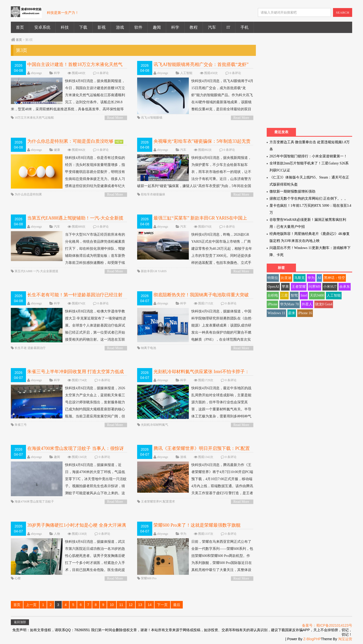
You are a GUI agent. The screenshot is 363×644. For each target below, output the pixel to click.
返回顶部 (20, 622)
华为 (183, 534)
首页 (20, 27)
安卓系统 (42, 27)
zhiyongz (36, 73)
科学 (175, 27)
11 (121, 605)
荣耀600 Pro (149, 578)
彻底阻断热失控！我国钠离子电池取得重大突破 (201, 295)
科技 (65, 27)
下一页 (162, 605)
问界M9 (314, 287)
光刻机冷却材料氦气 (155, 425)
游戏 (120, 27)
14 (150, 605)
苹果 (285, 287)
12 (131, 605)
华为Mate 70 (289, 304)
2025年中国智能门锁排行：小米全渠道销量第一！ (308, 156)
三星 (284, 295)
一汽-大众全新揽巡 (46, 271)
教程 (194, 27)
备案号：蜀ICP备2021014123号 (327, 625)
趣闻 (157, 27)
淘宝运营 (345, 639)
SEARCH (343, 12)
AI (319, 278)
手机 (245, 27)
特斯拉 (273, 278)
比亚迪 (286, 278)
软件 (138, 27)
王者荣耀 (299, 287)
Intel (304, 295)
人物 (57, 534)
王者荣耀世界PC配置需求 (158, 502)
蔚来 (292, 313)
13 (140, 605)
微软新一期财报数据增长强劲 (292, 191)
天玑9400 (317, 295)
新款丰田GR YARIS (154, 271)
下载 (83, 27)
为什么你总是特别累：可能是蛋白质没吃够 (70, 141)
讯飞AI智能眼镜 (152, 118)
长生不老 (21, 348)
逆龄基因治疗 (37, 348)
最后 (177, 605)
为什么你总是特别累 (28, 194)
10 (112, 605)
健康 (57, 150)
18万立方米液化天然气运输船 (34, 118)
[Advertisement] (309, 85)
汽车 (212, 27)
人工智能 (186, 73)
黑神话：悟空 (335, 278)
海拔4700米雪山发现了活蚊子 (34, 502)
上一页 (31, 605)
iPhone (272, 304)
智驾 (294, 295)
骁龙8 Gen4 (324, 304)
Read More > (115, 118)
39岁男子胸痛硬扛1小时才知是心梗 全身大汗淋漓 (77, 525)
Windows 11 (276, 313)
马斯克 (299, 278)
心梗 (18, 578)
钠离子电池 (148, 348)
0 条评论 (103, 73)
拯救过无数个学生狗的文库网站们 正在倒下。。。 (309, 199)
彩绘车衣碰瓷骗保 (153, 194)
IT (228, 27)
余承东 (345, 287)
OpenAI (273, 287)
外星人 (307, 304)
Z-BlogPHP (312, 639)
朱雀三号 (21, 425)
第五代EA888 (23, 271)
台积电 (273, 295)
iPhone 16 (305, 313)
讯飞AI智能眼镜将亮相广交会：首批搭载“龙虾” (201, 64)
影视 (102, 27)
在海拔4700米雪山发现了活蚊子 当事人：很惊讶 (75, 448)
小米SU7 (330, 287)
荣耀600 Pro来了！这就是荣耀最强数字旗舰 (197, 525)
